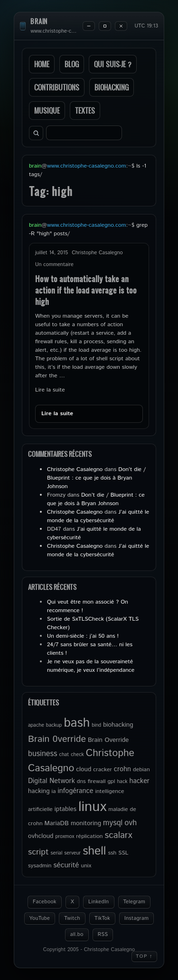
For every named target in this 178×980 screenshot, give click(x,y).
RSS (103, 935)
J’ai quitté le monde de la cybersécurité (98, 516)
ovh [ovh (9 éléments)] (131, 823)
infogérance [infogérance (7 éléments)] (76, 791)
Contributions (57, 87)
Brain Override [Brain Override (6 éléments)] (108, 740)
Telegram (135, 902)
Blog (72, 64)
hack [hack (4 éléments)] (122, 782)
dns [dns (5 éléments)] (81, 781)
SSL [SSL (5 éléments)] (123, 853)
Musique (47, 111)
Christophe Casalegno (75, 469)
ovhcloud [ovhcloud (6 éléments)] (41, 836)
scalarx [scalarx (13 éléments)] (118, 835)
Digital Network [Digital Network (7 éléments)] (52, 781)
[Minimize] (89, 26)
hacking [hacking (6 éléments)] (39, 791)
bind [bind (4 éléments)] (96, 725)
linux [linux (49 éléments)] (92, 807)
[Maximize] (105, 26)
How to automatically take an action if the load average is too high (86, 290)
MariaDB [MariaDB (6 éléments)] (57, 823)
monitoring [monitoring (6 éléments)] (86, 823)
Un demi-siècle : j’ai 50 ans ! (83, 636)
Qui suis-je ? (113, 64)
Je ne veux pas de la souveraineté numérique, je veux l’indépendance (91, 666)
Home (42, 64)
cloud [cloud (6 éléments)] (84, 769)
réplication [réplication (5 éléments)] (89, 836)
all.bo (77, 935)
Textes (85, 111)
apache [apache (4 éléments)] (36, 725)
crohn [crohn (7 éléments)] (122, 769)
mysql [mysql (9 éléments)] (113, 823)
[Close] (121, 26)
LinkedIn (98, 902)
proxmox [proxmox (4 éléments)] (65, 837)
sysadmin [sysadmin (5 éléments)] (40, 866)
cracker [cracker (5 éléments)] (103, 770)
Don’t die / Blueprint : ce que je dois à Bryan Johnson (96, 478)
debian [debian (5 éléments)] (141, 770)
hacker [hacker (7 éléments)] (139, 781)
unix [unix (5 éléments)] (86, 866)
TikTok (102, 918)
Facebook (45, 902)
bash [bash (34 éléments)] (77, 723)
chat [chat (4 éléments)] (64, 755)
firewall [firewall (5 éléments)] (97, 781)
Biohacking (112, 87)
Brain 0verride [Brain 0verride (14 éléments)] (57, 739)
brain (39, 22)
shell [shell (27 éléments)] (94, 851)
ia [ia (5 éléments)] (54, 791)
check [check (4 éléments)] (77, 755)
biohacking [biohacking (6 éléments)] (118, 725)
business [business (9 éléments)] (43, 754)
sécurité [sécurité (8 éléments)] (66, 865)
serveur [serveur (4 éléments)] (72, 853)
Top (144, 956)
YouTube (40, 918)
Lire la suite (50, 390)
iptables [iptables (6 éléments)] (66, 809)
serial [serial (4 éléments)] (57, 853)
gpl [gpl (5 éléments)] (111, 781)
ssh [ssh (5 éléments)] (112, 853)
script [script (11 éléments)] (38, 852)
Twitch (72, 918)
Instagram (136, 918)
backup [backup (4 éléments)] (54, 725)
